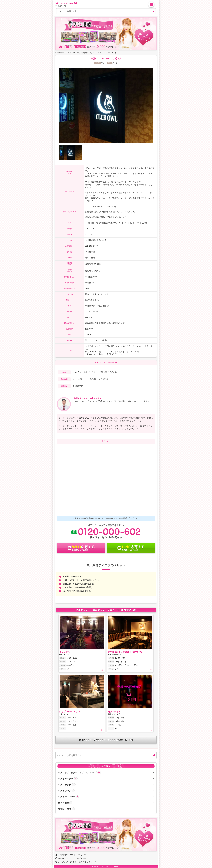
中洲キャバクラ (106, 779)
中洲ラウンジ (106, 791)
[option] (106, 106)
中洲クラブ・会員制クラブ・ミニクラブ (106, 773)
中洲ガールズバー (106, 797)
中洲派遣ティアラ (98, 866)
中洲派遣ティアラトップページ (71, 855)
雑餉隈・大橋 (106, 809)
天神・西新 (106, 803)
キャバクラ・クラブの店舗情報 (71, 858)
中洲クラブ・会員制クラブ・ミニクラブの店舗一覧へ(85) (106, 740)
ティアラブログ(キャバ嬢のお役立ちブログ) (76, 862)
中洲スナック (106, 785)
